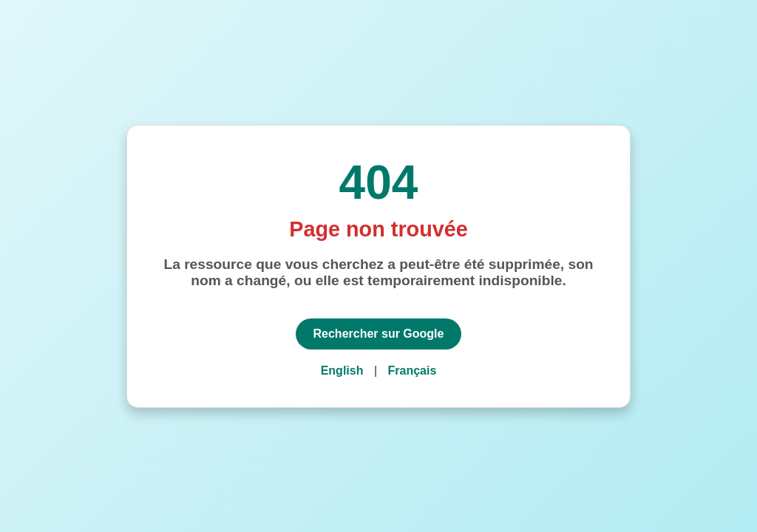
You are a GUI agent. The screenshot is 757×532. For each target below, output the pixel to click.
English (342, 371)
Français (413, 371)
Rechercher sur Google (379, 334)
